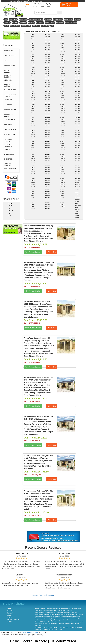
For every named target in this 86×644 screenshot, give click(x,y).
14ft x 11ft (62, 150)
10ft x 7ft (47, 126)
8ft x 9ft (32, 206)
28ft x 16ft (77, 163)
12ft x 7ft (62, 45)
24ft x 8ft (77, 113)
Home (28, 32)
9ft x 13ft (47, 89)
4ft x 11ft (33, 67)
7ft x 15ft (33, 169)
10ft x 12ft (48, 137)
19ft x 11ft (77, 82)
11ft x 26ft (48, 206)
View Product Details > (33, 252)
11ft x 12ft (48, 185)
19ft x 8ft (77, 78)
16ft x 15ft (77, 39)
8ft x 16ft (47, 45)
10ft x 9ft (47, 130)
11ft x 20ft (48, 202)
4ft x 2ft (32, 48)
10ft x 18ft (48, 150)
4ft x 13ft (33, 72)
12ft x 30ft (62, 82)
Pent (10, 216)
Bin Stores (77, 197)
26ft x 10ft (77, 132)
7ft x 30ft (33, 189)
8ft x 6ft (32, 200)
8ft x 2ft (32, 191)
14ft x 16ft (62, 161)
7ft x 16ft (33, 172)
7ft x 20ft (33, 180)
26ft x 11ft (77, 135)
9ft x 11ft (47, 85)
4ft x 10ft (33, 65)
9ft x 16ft (47, 95)
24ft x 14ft (77, 124)
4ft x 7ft (32, 58)
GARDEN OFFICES (10, 55)
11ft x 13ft (48, 187)
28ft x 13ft (77, 156)
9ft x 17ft (47, 98)
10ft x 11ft (48, 135)
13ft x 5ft (62, 89)
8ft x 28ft (47, 61)
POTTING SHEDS (10, 120)
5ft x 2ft (32, 76)
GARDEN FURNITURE (8, 145)
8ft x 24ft (47, 56)
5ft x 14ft (33, 102)
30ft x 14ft (77, 176)
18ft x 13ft (77, 69)
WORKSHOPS (8, 50)
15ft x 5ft (62, 163)
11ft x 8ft (47, 176)
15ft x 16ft (62, 187)
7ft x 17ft (33, 174)
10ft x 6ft (47, 124)
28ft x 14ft (77, 159)
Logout (39, 1)
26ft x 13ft (77, 139)
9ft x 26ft (47, 109)
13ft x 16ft (62, 113)
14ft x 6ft (62, 139)
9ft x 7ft (47, 76)
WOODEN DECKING (10, 110)
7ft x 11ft (33, 161)
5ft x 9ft (32, 91)
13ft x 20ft (62, 122)
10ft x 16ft (48, 146)
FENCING (7, 149)
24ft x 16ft (77, 128)
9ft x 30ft (47, 113)
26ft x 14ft (77, 141)
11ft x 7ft (47, 174)
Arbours (77, 183)
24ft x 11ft (77, 117)
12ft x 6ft (62, 43)
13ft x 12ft (62, 104)
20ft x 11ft (77, 100)
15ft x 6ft (62, 165)
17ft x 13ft (77, 52)
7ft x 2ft (32, 141)
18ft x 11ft (77, 65)
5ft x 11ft (33, 95)
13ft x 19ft (62, 119)
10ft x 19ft (48, 152)
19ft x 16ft (77, 93)
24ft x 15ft (77, 126)
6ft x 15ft (33, 137)
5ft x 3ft (32, 78)
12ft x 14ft (62, 61)
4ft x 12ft (33, 69)
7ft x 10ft (33, 159)
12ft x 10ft (62, 52)
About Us (10, 611)
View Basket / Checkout (27, 1)
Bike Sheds (78, 187)
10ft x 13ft (48, 139)
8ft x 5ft (32, 198)
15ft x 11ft (62, 176)
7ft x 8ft (32, 154)
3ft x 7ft (32, 43)
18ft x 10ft (77, 63)
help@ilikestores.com (30, 632)
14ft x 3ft (62, 132)
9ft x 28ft (47, 111)
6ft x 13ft (33, 132)
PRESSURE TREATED (8, 86)
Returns (10, 617)
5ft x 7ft (32, 87)
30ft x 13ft (77, 174)
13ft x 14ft (62, 109)
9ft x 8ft (47, 78)
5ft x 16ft (33, 106)
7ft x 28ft (33, 187)
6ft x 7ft (32, 119)
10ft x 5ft (47, 122)
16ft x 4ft (62, 189)
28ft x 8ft (77, 148)
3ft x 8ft (32, 45)
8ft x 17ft (47, 48)
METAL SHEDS (9, 80)
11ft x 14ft (48, 189)
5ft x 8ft (32, 89)
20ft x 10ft (77, 98)
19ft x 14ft (77, 89)
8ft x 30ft (47, 63)
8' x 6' (10, 206)
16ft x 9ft (62, 200)
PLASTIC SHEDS (9, 134)
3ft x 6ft (32, 41)
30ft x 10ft (77, 167)
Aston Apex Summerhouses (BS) (37, 301)
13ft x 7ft (62, 93)
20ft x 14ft (77, 106)
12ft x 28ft (62, 80)
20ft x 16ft (77, 111)
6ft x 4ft (32, 113)
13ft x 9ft (62, 98)
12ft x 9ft (62, 50)
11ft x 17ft (48, 196)
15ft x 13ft (62, 180)
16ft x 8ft (62, 198)
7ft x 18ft (33, 176)
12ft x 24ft (62, 76)
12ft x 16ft (62, 65)
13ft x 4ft (62, 87)
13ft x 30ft (62, 130)
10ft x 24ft (48, 156)
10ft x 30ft (56, 32)
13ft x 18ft (62, 117)
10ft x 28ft (48, 161)
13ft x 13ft (62, 106)
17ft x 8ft (77, 43)
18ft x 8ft (77, 61)
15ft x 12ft (62, 178)
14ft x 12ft (62, 152)
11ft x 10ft (48, 180)
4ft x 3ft (32, 50)
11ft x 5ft (47, 169)
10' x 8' (11, 211)
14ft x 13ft (62, 154)
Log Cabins (78, 209)
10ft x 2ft (47, 115)
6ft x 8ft (32, 122)
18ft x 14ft (77, 72)
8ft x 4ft (32, 196)
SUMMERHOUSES (10, 90)
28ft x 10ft (77, 150)
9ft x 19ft (47, 102)
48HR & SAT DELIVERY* (8, 71)
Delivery (10, 615)
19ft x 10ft (77, 80)
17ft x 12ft (77, 50)
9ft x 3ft (47, 67)
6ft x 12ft (33, 130)
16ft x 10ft (62, 202)
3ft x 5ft (32, 39)
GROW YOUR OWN (10, 169)
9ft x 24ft (47, 106)
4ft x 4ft (32, 52)
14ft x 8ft (62, 143)
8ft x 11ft (47, 34)
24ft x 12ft (77, 119)
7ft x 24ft (33, 183)
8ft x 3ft (32, 193)
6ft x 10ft (33, 126)
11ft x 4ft (47, 167)
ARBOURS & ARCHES (8, 140)
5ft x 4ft (32, 80)
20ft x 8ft (77, 95)
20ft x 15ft (77, 109)
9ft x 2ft (47, 65)
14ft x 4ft (62, 135)
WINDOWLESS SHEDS (9, 116)
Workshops (78, 185)
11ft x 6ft (47, 172)
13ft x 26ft (62, 126)
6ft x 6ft (32, 117)
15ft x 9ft (62, 172)
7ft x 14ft (33, 167)
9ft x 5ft (47, 72)
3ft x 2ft (32, 34)
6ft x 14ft (33, 135)
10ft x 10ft (48, 132)
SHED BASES (8, 159)
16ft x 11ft (62, 204)
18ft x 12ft (77, 67)
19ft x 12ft (77, 85)
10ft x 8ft (47, 128)
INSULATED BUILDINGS (8, 76)
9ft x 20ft (47, 104)
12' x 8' (11, 213)
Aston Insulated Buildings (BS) (36, 456)
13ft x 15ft (62, 111)
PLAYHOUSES (9, 105)
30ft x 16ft (77, 180)
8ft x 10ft (33, 209)
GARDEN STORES (10, 129)
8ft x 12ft (47, 37)
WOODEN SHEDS (10, 65)
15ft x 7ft (62, 167)
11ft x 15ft (48, 191)
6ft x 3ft (32, 111)
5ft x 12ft (33, 98)
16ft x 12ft (62, 206)
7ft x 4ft (32, 146)
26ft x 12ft (77, 137)
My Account (14, 1)
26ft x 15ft (77, 143)
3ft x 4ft (32, 37)
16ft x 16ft (77, 41)
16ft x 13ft (77, 34)
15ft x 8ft (62, 169)
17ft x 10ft (77, 45)
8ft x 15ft (47, 43)
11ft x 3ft (47, 165)
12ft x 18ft (62, 69)
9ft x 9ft (47, 80)
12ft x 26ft (62, 78)
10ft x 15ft (48, 143)
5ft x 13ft (33, 100)
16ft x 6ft (62, 193)
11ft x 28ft (48, 209)
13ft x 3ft (62, 85)
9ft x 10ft (47, 82)
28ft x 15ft (77, 161)
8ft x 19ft (47, 52)
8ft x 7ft (32, 202)
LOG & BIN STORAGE (7, 165)
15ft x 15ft (62, 185)
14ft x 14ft (62, 156)
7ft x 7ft (32, 152)
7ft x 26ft (33, 185)
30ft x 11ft (77, 169)
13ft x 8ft (62, 95)
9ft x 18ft (47, 100)
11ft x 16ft (48, 193)
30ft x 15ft (77, 178)
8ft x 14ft (47, 41)
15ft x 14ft (62, 183)
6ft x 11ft (33, 128)
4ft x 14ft (33, 74)
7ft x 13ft (33, 165)
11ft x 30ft (62, 34)
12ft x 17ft (62, 67)
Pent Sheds (78, 195)
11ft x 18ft (48, 198)
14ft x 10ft (62, 148)
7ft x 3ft (32, 143)
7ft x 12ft (33, 163)
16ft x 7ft (62, 196)
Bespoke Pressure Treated (77, 191)
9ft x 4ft (47, 69)
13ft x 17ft (62, 115)
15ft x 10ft (62, 174)
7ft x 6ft (32, 150)
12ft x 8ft (62, 48)
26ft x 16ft (77, 146)
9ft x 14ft (47, 91)
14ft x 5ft (62, 137)
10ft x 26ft (48, 159)
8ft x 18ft (47, 50)
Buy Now (52, 252)
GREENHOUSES (9, 154)
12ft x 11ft (62, 54)
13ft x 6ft (62, 91)
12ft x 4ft (62, 39)
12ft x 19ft (62, 72)
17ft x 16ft (77, 58)
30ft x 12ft (77, 172)
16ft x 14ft (77, 37)
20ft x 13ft (77, 104)
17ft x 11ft (77, 48)
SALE (6, 60)
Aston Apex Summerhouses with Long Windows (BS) (37, 339)
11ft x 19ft (48, 200)
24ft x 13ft (77, 122)
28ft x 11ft (77, 152)
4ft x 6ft (32, 56)
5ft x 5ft (32, 82)
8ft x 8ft (32, 204)
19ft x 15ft (77, 91)
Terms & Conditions (13, 619)
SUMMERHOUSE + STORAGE (10, 96)
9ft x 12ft (47, 87)
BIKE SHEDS (8, 125)
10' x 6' (11, 208)
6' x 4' (10, 203)
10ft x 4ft (47, 119)
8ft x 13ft (47, 39)
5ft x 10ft (33, 93)
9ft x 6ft (47, 74)
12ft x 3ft (62, 37)
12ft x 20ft (62, 74)
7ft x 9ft (32, 156)
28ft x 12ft (77, 154)
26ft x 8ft (77, 130)
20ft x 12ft (77, 102)
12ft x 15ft (62, 63)
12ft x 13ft (62, 58)
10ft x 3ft (47, 117)
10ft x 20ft (48, 154)
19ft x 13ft (77, 87)
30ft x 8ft (77, 165)
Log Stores (77, 199)
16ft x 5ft (62, 191)
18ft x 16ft (77, 76)
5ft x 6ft (32, 85)
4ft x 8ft (32, 61)
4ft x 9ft (32, 63)
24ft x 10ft (77, 115)
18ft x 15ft (77, 74)
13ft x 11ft (62, 102)
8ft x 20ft (47, 54)
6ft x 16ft (33, 139)
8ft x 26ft (47, 58)
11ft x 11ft (48, 183)
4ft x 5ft (32, 54)
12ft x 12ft (62, 56)
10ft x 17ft (48, 148)
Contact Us (11, 613)
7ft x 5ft (32, 148)
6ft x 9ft (32, 124)
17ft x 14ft (77, 54)
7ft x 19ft (33, 178)
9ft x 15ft (47, 93)
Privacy (9, 622)
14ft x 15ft (62, 159)
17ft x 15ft (77, 56)
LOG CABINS (8, 100)
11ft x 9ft (47, 178)
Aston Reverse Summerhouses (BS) (38, 226)
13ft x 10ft (62, 100)
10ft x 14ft (48, 141)
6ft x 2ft (32, 109)
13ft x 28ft (62, 128)
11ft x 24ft (48, 204)
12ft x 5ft (62, 41)
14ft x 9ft (62, 146)
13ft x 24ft (62, 124)
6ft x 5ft (32, 115)
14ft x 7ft (62, 141)
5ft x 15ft (33, 104)
